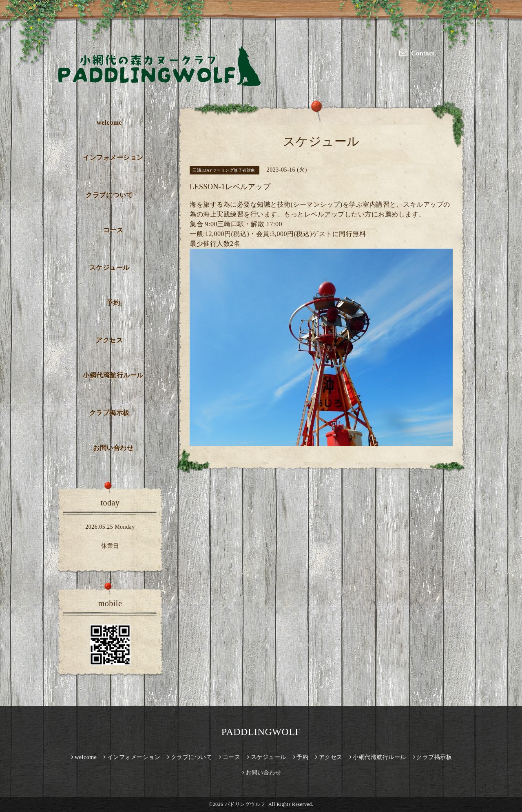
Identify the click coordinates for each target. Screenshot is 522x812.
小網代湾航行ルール (113, 375)
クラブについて (109, 195)
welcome (109, 122)
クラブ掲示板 (109, 413)
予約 (113, 303)
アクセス (109, 340)
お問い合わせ (113, 448)
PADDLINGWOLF (261, 732)
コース (113, 230)
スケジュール (109, 268)
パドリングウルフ (245, 804)
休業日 (110, 546)
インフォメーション (113, 158)
